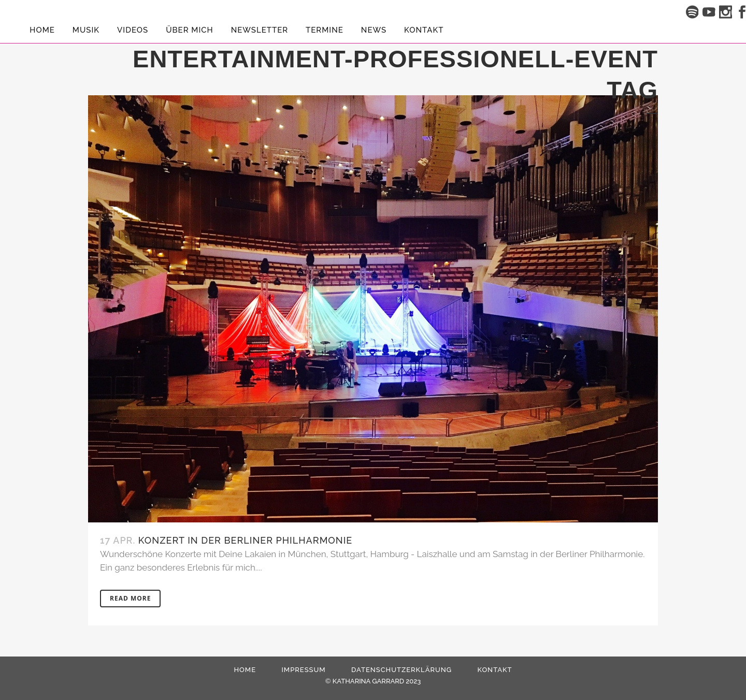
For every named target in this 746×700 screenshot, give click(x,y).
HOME (245, 670)
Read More (130, 598)
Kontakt (494, 670)
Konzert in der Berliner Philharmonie (245, 540)
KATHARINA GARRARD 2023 (377, 681)
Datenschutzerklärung (401, 670)
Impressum (303, 670)
